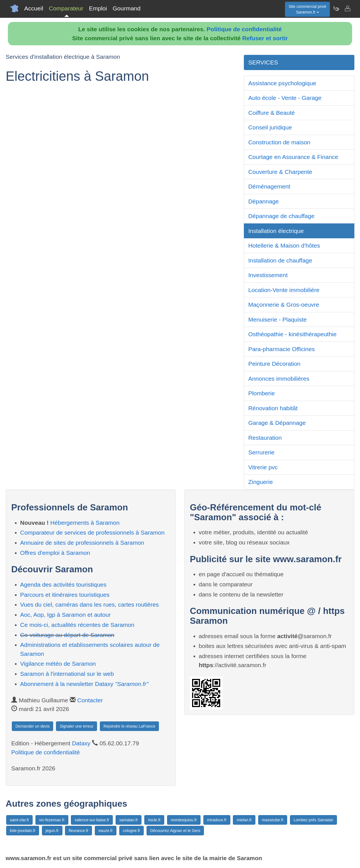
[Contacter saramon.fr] (347, 8)
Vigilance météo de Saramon (58, 664)
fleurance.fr (78, 831)
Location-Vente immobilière (284, 290)
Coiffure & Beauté (272, 113)
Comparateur (66, 8)
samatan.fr (129, 820)
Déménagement (269, 186)
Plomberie (262, 393)
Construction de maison (279, 142)
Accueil (34, 8)
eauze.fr (106, 831)
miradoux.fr (217, 820)
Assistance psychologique (282, 83)
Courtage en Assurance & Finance (293, 157)
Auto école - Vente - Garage (285, 98)
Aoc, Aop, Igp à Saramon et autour (66, 615)
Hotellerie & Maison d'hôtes (284, 245)
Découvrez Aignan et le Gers (175, 831)
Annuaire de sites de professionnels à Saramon (82, 543)
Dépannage (264, 201)
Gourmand (126, 8)
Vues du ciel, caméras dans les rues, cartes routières (90, 605)
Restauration (265, 438)
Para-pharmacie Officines (282, 349)
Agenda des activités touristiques (63, 585)
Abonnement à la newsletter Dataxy (84, 684)
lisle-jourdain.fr (23, 831)
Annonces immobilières (279, 379)
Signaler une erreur (76, 726)
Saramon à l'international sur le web (67, 674)
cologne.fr (131, 831)
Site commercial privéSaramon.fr (307, 9)
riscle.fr (154, 820)
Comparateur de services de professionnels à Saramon (93, 532)
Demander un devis (32, 726)
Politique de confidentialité (244, 29)
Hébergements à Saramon (85, 523)
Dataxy (81, 743)
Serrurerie (261, 452)
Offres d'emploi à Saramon (55, 553)
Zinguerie (261, 482)
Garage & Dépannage (277, 423)
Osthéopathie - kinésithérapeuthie (292, 334)
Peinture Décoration (274, 364)
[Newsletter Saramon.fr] (336, 8)
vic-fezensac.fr (52, 820)
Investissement (268, 275)
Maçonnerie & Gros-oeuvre (284, 305)
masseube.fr (273, 820)
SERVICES (263, 62)
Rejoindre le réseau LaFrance (129, 726)
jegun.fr (52, 831)
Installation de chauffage (280, 260)
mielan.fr (244, 820)
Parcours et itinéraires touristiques (65, 595)
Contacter (90, 700)
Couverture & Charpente (280, 172)
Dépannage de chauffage (282, 216)
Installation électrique (276, 231)
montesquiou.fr (184, 820)
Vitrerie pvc (263, 467)
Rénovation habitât (273, 408)
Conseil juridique (270, 127)
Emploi (98, 8)
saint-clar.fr (19, 820)
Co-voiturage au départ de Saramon (67, 635)
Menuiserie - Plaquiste (278, 319)
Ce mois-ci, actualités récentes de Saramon (77, 625)
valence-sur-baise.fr (92, 820)
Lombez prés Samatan (313, 820)
